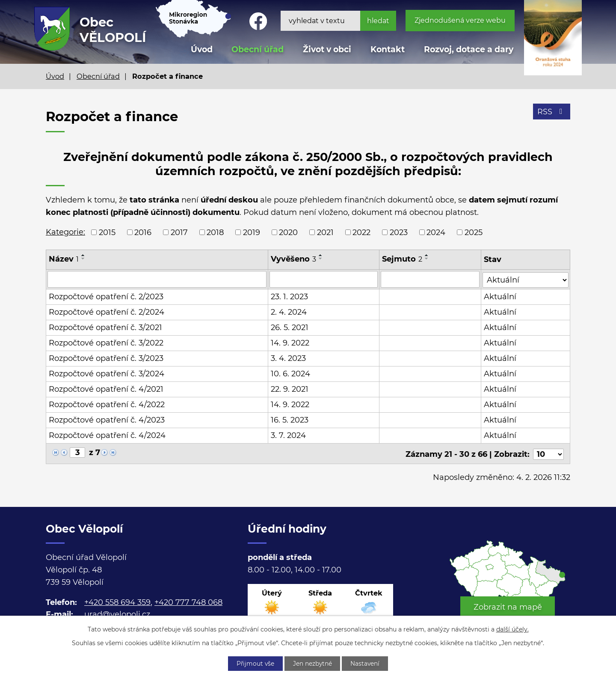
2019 (252, 232)
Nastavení (367, 663)
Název (64, 259)
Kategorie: (65, 232)
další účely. (512, 629)
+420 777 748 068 (188, 601)
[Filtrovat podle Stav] (526, 278)
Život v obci (327, 49)
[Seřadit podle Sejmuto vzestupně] (427, 255)
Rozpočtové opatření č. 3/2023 (106, 358)
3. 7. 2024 (289, 435)
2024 (436, 232)
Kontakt (388, 49)
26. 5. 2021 (290, 327)
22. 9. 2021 (290, 389)
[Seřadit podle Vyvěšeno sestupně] (321, 259)
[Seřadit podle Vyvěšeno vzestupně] (321, 255)
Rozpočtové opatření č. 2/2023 (106, 296)
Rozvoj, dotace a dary (469, 49)
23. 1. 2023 (290, 296)
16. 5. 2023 (290, 420)
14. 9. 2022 (290, 342)
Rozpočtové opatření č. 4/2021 (106, 389)
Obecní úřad (98, 76)
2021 (325, 232)
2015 (107, 232)
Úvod (55, 76)
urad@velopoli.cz (117, 613)
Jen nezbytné (313, 663)
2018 (215, 232)
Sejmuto (403, 259)
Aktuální (500, 296)
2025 (474, 232)
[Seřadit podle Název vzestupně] (83, 255)
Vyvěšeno (294, 259)
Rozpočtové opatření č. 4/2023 (107, 420)
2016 (143, 232)
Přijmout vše (254, 663)
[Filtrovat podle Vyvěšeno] (324, 279)
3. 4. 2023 (289, 358)
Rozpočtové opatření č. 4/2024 (107, 435)
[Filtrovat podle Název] (157, 279)
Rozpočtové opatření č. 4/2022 (107, 404)
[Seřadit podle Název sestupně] (83, 259)
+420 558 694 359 (117, 601)
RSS (552, 112)
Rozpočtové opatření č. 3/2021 (105, 327)
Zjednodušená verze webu (460, 20)
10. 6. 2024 (291, 373)
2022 (361, 232)
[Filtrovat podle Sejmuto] (431, 279)
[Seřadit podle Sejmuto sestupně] (427, 259)
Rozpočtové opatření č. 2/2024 (107, 312)
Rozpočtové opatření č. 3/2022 (106, 342)
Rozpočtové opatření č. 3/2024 (107, 373)
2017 (179, 232)
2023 (399, 232)
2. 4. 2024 (289, 312)
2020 (288, 232)
